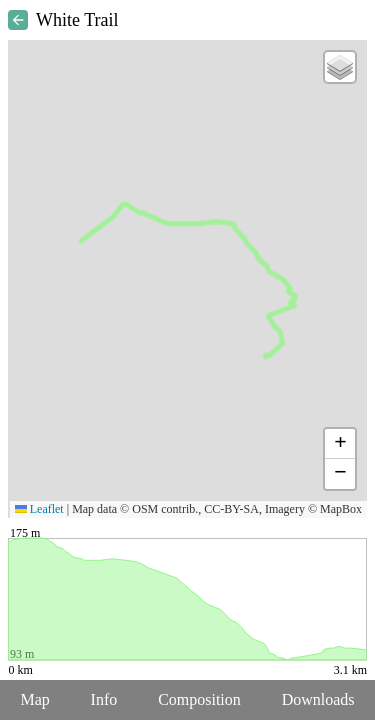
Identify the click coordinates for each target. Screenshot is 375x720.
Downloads (318, 699)
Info (104, 699)
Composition (199, 699)
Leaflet (39, 509)
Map (34, 699)
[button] (340, 67)
